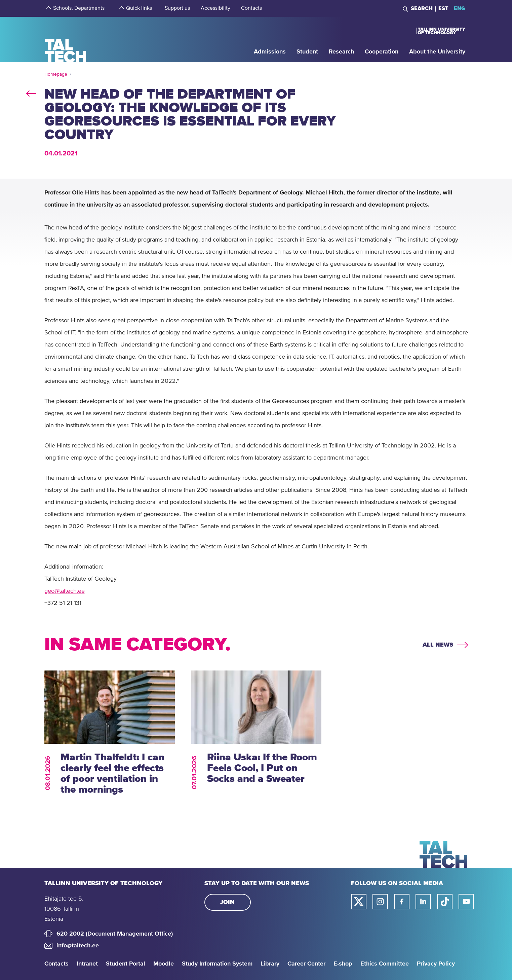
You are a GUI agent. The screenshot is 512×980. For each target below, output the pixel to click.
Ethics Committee (385, 964)
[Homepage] (66, 39)
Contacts (56, 964)
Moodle (164, 964)
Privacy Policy (436, 964)
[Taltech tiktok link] (445, 902)
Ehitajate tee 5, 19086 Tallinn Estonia (64, 909)
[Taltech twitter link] (359, 902)
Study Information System (217, 964)
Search (422, 8)
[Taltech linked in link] (423, 902)
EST (443, 8)
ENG (460, 8)
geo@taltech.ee (65, 591)
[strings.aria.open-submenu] (48, 8)
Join (227, 902)
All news (438, 645)
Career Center (306, 964)
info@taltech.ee (78, 946)
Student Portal (126, 964)
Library (270, 964)
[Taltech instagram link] (380, 902)
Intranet (87, 964)
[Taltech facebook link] (402, 902)
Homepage (56, 74)
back (31, 92)
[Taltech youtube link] (466, 902)
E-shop (343, 964)
